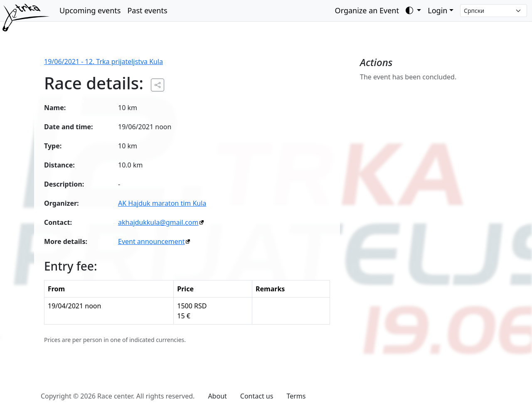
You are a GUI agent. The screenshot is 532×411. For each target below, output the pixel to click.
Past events (147, 10)
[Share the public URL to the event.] (158, 85)
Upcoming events (90, 10)
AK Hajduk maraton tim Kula (162, 203)
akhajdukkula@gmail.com (158, 222)
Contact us (257, 396)
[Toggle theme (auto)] (413, 11)
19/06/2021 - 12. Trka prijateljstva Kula (103, 62)
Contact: (58, 222)
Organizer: (62, 203)
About (217, 396)
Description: (64, 184)
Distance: (59, 165)
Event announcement (151, 241)
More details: (66, 241)
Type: (53, 146)
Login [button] (437, 10)
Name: (55, 108)
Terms (296, 396)
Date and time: (69, 127)
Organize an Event (367, 10)
